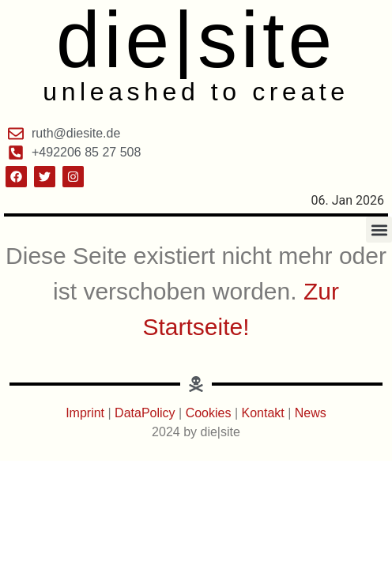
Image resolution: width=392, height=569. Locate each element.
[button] (379, 230)
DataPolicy (145, 413)
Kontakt (265, 413)
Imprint (87, 413)
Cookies (209, 413)
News (311, 413)
